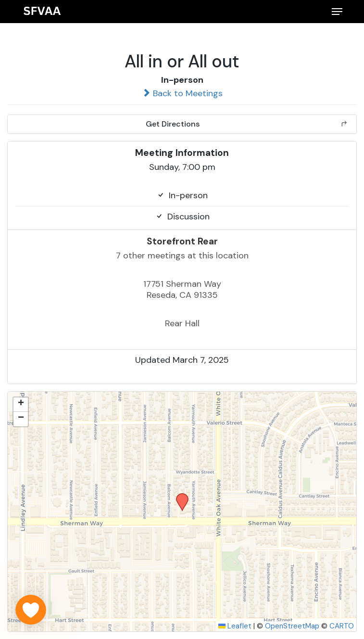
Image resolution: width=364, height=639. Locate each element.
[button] (337, 12)
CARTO (342, 626)
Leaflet (235, 626)
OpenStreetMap (292, 626)
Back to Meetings (182, 93)
